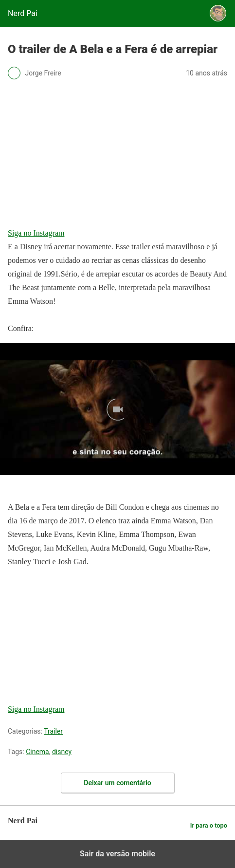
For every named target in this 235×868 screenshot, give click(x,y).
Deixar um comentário (117, 783)
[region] (81, 637)
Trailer (53, 731)
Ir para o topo (209, 825)
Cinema (37, 752)
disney (62, 752)
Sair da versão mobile (117, 854)
